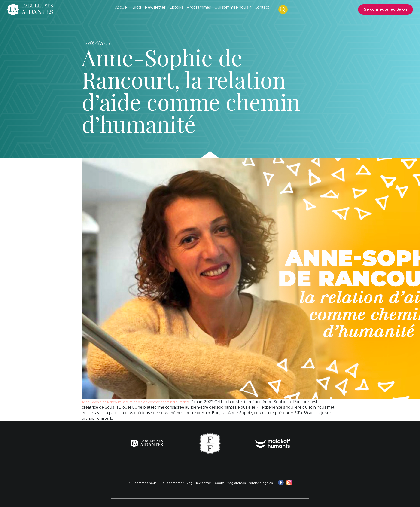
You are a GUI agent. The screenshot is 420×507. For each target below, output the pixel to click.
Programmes (236, 483)
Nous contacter (172, 483)
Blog (189, 483)
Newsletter (203, 483)
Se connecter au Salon (385, 9)
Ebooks (219, 483)
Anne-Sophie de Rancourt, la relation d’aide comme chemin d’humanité (136, 402)
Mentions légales (260, 483)
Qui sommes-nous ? (144, 483)
